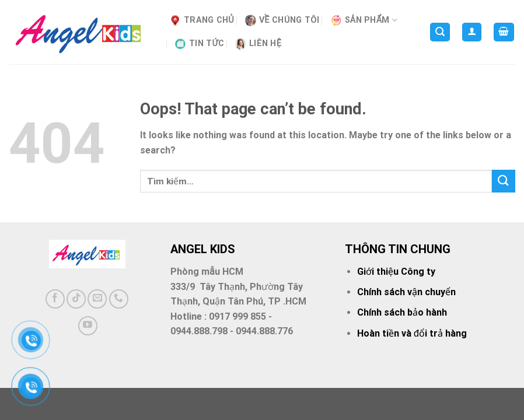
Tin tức (199, 44)
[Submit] (504, 181)
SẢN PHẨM (364, 20)
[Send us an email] (97, 299)
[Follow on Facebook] (55, 299)
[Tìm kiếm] (440, 32)
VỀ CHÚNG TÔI (282, 20)
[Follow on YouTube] (88, 326)
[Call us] (119, 299)
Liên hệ (258, 44)
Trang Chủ (202, 20)
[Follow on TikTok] (76, 299)
